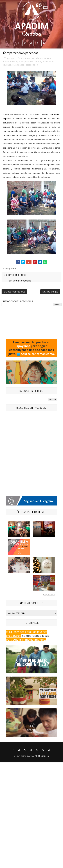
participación (32, 65)
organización (18, 65)
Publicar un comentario (19, 281)
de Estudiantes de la (35, 119)
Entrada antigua (50, 292)
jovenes (7, 65)
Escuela (51, 119)
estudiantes (48, 62)
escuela (35, 58)
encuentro (26, 58)
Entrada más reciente (14, 292)
